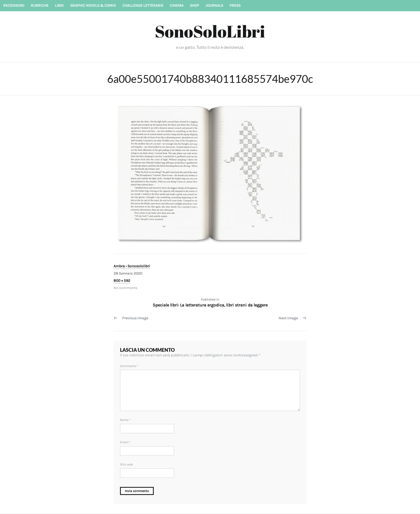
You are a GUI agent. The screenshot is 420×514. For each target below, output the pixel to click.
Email (125, 442)
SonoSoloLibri (210, 31)
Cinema (177, 5)
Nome (125, 420)
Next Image (288, 318)
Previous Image (135, 318)
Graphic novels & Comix (93, 5)
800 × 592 (122, 281)
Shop (194, 5)
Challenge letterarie (143, 5)
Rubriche (40, 5)
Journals (214, 5)
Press (235, 5)
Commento (129, 366)
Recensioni (14, 5)
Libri (59, 5)
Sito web (126, 464)
